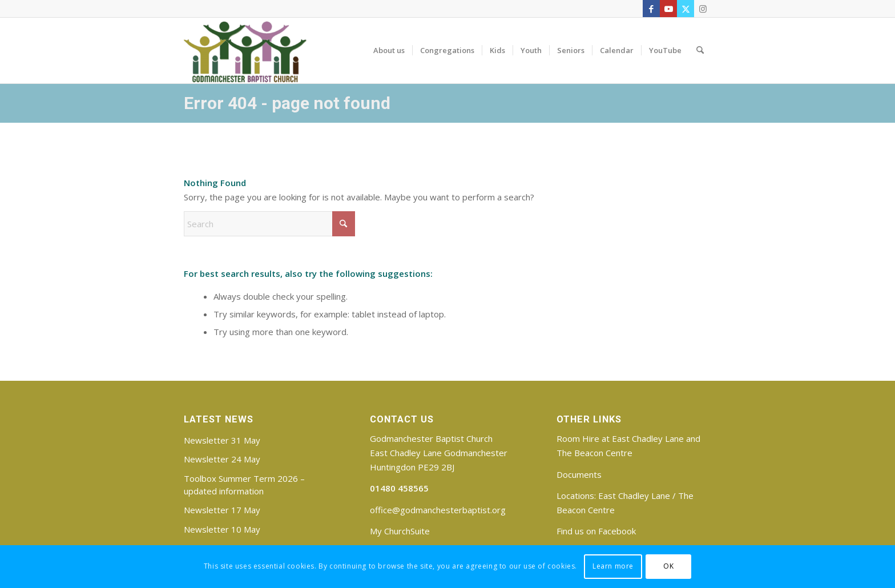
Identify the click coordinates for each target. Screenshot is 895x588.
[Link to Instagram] (703, 9)
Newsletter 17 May (222, 510)
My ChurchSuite (400, 531)
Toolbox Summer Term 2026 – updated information (244, 485)
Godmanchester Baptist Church (431, 438)
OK (668, 566)
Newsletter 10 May (222, 529)
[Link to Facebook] (651, 9)
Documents (579, 474)
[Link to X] (686, 9)
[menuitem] (389, 50)
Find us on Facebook (596, 531)
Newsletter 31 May (222, 440)
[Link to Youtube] (668, 9)
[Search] (700, 50)
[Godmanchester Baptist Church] (245, 50)
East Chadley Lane (634, 496)
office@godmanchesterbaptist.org (438, 510)
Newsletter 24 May (222, 459)
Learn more (613, 566)
